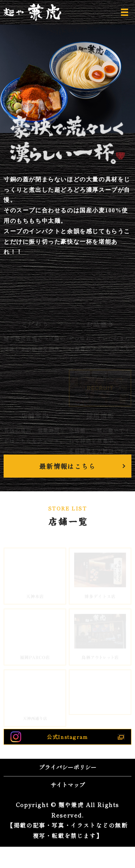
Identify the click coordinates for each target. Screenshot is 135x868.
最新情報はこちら (67, 466)
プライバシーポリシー (68, 767)
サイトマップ (68, 785)
